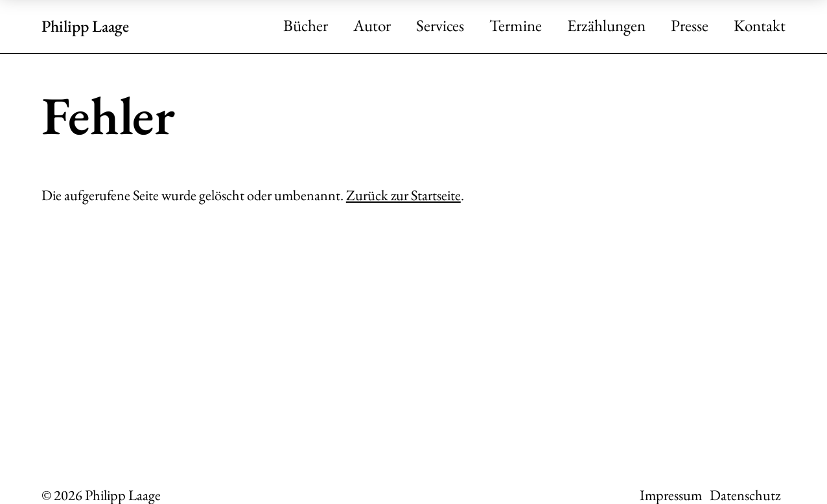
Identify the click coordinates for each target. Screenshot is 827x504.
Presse (690, 26)
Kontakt (760, 26)
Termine (516, 26)
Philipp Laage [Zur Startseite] (85, 26)
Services (440, 26)
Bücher (306, 26)
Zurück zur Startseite (403, 195)
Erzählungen (606, 26)
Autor (372, 26)
